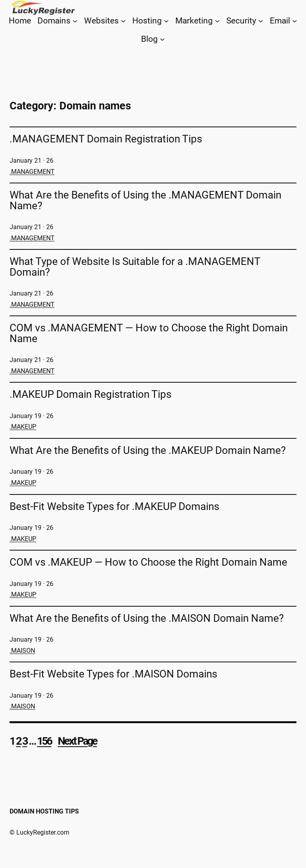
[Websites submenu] (123, 21)
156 (44, 741)
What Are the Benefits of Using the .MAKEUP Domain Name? (148, 450)
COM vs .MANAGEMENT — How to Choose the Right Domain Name (149, 333)
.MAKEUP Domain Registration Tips (90, 394)
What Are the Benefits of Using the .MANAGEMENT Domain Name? (145, 200)
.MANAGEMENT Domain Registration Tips (106, 139)
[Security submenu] (261, 21)
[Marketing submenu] (217, 21)
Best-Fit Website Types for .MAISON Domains (113, 674)
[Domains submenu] (75, 21)
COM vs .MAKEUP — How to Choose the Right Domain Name (148, 562)
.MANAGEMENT (32, 172)
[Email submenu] (295, 21)
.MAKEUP (23, 427)
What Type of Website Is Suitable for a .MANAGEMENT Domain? (135, 267)
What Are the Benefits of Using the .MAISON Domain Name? (147, 618)
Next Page (77, 741)
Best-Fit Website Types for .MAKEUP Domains (114, 506)
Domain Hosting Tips (44, 811)
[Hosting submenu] (166, 21)
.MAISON (22, 651)
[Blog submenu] (162, 39)
